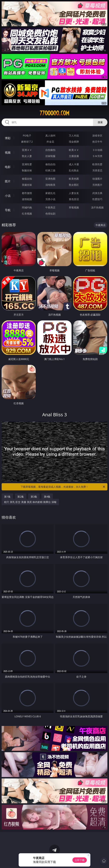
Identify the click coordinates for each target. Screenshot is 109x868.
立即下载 (80, 860)
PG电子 (27, 135)
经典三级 (50, 170)
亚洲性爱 (27, 164)
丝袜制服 (50, 156)
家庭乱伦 (50, 193)
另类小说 (50, 199)
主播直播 (74, 156)
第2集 (21, 497)
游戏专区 (97, 135)
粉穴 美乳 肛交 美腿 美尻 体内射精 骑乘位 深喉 (30, 502)
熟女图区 (74, 185)
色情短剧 (50, 214)
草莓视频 (74, 207)
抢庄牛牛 (97, 142)
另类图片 (97, 185)
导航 (8, 210)
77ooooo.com (54, 113)
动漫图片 (97, 179)
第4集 (47, 497)
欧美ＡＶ (74, 150)
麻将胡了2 (27, 142)
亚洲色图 (50, 179)
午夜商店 (50, 207)
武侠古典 (97, 193)
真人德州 (50, 135)
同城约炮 (27, 207)
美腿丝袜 (27, 185)
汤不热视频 (97, 207)
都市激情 (27, 193)
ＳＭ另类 (97, 156)
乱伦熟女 (74, 170)
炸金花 (50, 142)
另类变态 (97, 170)
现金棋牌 (74, 142)
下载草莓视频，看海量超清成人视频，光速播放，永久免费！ (63, 487)
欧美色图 (74, 179)
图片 (8, 181)
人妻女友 (74, 193)
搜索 (100, 122)
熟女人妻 (27, 156)
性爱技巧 (97, 199)
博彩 (8, 138)
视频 (8, 152)
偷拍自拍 (50, 164)
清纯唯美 (50, 185)
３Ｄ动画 (97, 150)
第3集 (34, 497)
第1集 (7, 497)
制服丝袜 (27, 170)
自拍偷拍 (50, 150)
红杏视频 (27, 214)
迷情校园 (27, 199)
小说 (8, 196)
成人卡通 (74, 164)
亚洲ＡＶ (27, 150)
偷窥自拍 (27, 179)
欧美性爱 (97, 164)
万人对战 (74, 135)
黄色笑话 (74, 199)
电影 (8, 167)
